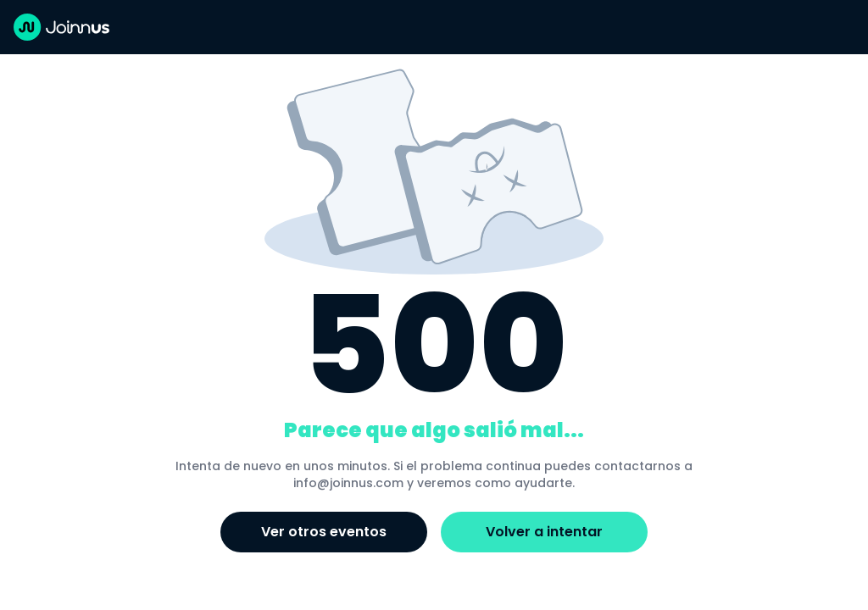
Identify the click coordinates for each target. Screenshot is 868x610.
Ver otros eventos (324, 532)
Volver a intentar (544, 532)
